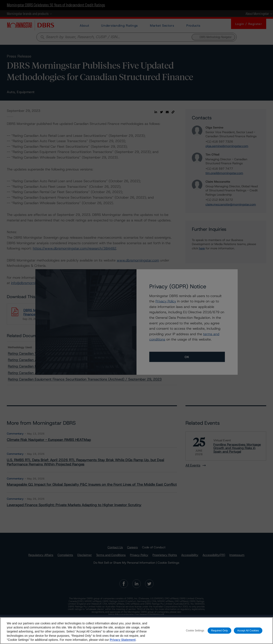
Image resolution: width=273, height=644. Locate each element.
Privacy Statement (123, 640)
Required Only (219, 630)
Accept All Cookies (248, 630)
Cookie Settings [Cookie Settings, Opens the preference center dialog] (195, 630)
